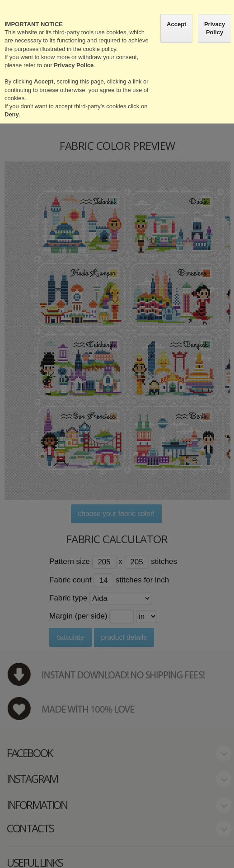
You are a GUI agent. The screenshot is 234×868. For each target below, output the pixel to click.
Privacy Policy (215, 28)
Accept (176, 24)
